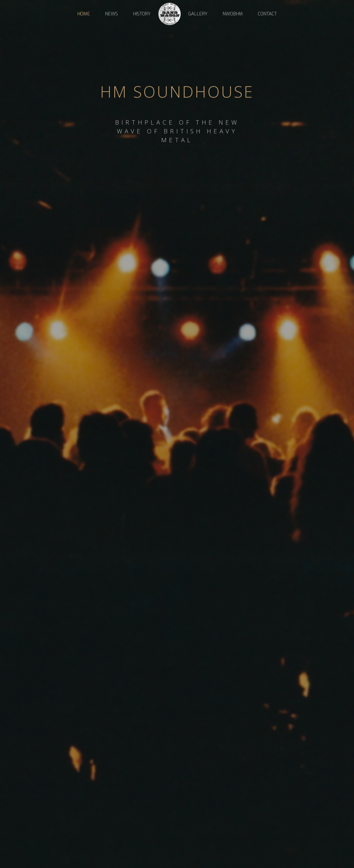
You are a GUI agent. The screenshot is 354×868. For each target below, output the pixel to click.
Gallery (198, 14)
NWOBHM (233, 14)
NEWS (111, 14)
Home (84, 14)
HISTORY (142, 14)
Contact (267, 14)
